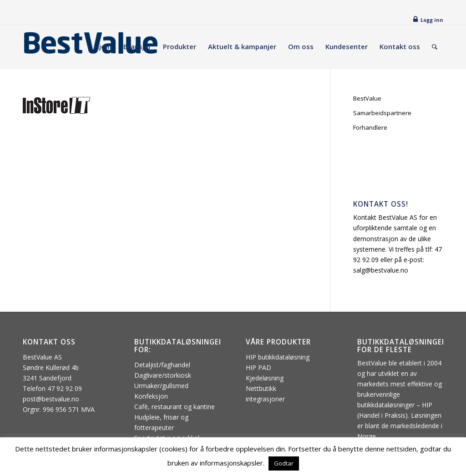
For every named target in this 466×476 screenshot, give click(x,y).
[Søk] (435, 47)
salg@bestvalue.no (381, 270)
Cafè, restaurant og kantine (175, 407)
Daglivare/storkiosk (163, 375)
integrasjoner (265, 399)
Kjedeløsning (265, 378)
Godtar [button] (284, 463)
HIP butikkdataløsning (278, 357)
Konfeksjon (151, 396)
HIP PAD (258, 367)
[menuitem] (103, 47)
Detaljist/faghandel (162, 365)
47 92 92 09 (65, 388)
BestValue (367, 98)
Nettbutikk (261, 388)
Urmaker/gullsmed (161, 386)
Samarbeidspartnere (382, 113)
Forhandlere (370, 127)
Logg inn (432, 20)
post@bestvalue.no (51, 399)
